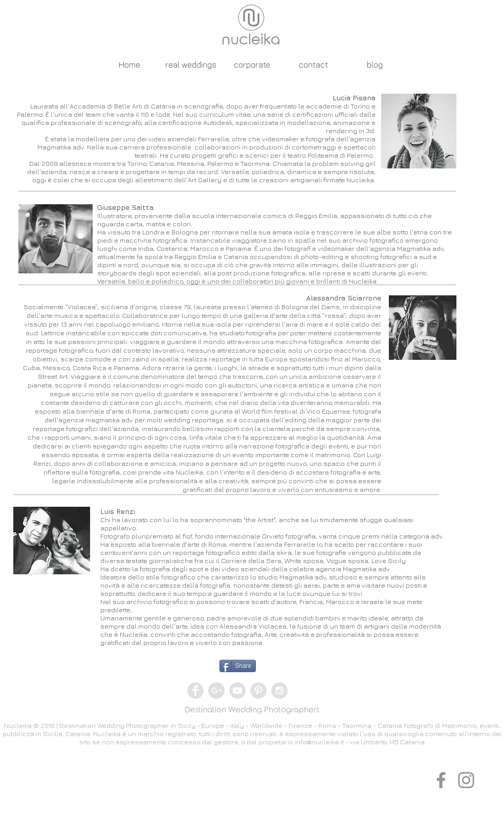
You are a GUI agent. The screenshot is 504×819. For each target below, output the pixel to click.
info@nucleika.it (319, 742)
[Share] (238, 666)
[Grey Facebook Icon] (441, 780)
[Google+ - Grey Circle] (216, 691)
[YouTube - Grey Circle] (237, 691)
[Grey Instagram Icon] (466, 780)
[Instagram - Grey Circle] (279, 691)
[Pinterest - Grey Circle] (258, 691)
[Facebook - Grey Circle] (195, 691)
